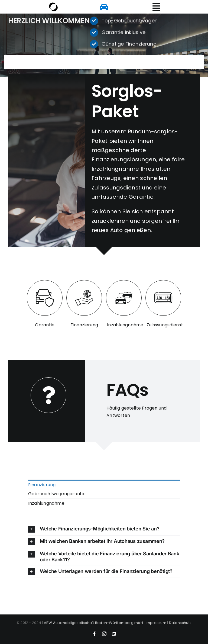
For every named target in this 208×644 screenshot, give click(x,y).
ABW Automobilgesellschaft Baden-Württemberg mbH (93, 623)
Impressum (156, 623)
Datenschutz (180, 623)
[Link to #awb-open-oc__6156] (156, 7)
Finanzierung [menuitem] (42, 485)
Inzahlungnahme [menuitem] (46, 503)
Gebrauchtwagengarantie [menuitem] (57, 494)
